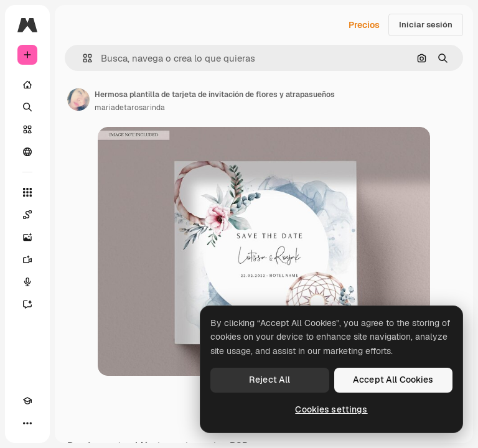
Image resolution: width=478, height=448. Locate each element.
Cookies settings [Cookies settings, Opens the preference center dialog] (331, 409)
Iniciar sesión (426, 25)
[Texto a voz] (27, 282)
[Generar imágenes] (27, 237)
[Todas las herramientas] (27, 192)
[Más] (27, 423)
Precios (364, 25)
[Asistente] (27, 304)
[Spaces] (27, 215)
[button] (82, 58)
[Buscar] (27, 107)
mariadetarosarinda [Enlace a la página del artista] (130, 108)
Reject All (269, 380)
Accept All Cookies (393, 380)
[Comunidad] (27, 152)
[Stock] (27, 129)
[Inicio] (27, 85)
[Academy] (27, 401)
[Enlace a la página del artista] (78, 100)
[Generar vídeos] (27, 259)
